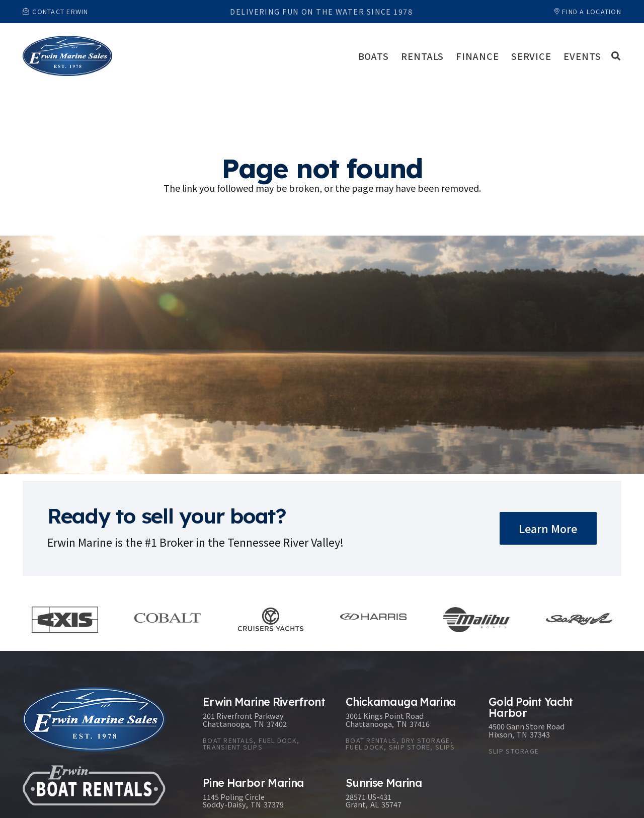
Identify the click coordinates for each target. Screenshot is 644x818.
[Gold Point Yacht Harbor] (550, 728)
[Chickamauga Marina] (407, 728)
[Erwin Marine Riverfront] (264, 728)
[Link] (67, 56)
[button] (616, 56)
